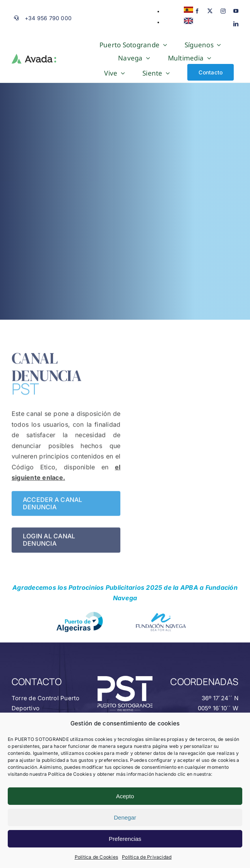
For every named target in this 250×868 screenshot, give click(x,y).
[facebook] (197, 11)
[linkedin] (236, 24)
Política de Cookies (97, 857)
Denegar (125, 817)
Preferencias (125, 839)
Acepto (125, 796)
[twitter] (210, 11)
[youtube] (236, 11)
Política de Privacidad (147, 857)
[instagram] (223, 11)
